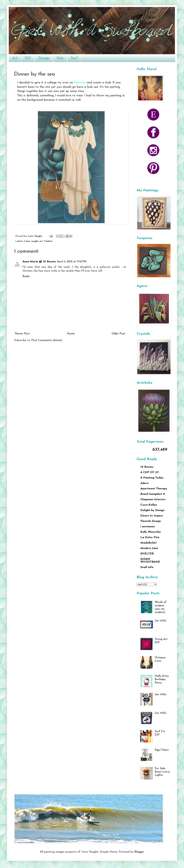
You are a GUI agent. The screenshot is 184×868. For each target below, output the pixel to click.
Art (15, 58)
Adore (144, 483)
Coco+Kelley (149, 505)
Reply (26, 276)
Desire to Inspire (152, 516)
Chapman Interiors (153, 499)
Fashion (48, 241)
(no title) (161, 621)
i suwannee (148, 527)
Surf (74, 58)
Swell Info (147, 567)
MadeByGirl (148, 543)
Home (71, 334)
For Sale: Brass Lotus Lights (162, 772)
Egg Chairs (162, 750)
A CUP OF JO (150, 472)
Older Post (118, 334)
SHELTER (147, 554)
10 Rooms (147, 467)
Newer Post (22, 334)
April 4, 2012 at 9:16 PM (72, 262)
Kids (60, 58)
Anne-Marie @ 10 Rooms (39, 262)
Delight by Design (152, 510)
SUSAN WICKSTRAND (150, 561)
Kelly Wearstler (151, 532)
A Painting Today (152, 478)
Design (44, 58)
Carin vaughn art (33, 241)
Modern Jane (149, 548)
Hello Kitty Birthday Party (162, 679)
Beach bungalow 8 (153, 494)
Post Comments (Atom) (47, 340)
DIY (28, 58)
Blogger (139, 852)
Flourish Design (151, 521)
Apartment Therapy (154, 489)
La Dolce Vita (150, 537)
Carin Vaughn (35, 236)
